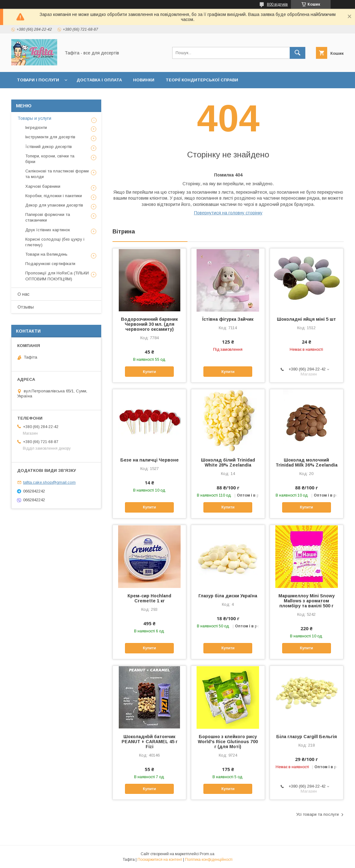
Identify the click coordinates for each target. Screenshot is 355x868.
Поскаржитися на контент (160, 860)
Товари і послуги (38, 80)
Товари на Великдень (46, 254)
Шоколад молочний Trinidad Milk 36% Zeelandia (307, 462)
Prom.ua (207, 854)
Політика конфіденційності (209, 860)
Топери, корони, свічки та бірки (50, 159)
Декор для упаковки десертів (54, 205)
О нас (23, 294)
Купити (149, 372)
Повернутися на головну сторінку (228, 213)
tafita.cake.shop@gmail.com (49, 482)
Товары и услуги (34, 118)
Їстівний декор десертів (49, 147)
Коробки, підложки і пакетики (54, 196)
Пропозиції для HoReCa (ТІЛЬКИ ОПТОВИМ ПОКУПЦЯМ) (57, 276)
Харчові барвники (43, 186)
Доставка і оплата (99, 80)
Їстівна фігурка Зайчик (228, 319)
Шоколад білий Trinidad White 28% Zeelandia (228, 462)
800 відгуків (277, 4)
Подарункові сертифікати (50, 264)
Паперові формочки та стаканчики (48, 217)
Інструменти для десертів (50, 137)
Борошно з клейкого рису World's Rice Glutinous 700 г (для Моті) (228, 742)
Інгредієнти (36, 128)
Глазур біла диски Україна (228, 596)
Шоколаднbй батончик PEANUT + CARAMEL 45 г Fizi (150, 742)
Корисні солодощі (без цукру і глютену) (55, 242)
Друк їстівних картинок (48, 230)
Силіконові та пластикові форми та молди (57, 174)
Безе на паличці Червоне (150, 460)
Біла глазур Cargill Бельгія (307, 737)
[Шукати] (297, 53)
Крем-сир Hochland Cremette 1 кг (149, 598)
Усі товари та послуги (317, 814)
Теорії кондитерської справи (202, 80)
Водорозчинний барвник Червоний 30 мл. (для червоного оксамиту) (149, 324)
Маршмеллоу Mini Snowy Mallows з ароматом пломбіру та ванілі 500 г (307, 601)
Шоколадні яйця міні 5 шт (306, 319)
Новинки (144, 80)
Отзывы (26, 307)
